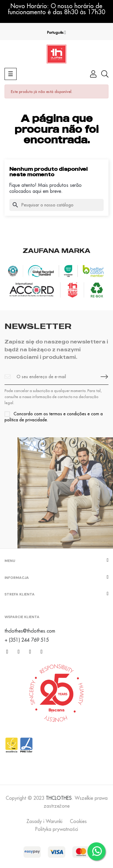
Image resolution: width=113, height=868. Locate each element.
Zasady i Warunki (44, 821)
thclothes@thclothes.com (30, 631)
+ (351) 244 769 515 (27, 640)
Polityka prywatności (57, 829)
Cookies (78, 821)
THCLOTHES (59, 798)
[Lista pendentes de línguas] (56, 33)
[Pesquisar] (56, 205)
